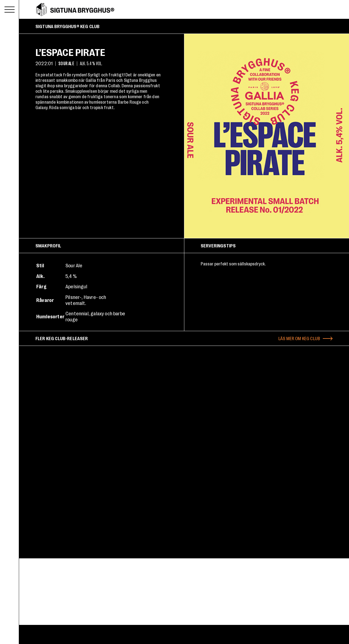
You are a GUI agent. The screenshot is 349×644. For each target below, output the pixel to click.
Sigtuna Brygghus (75, 10)
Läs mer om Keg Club (299, 338)
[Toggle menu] (10, 10)
